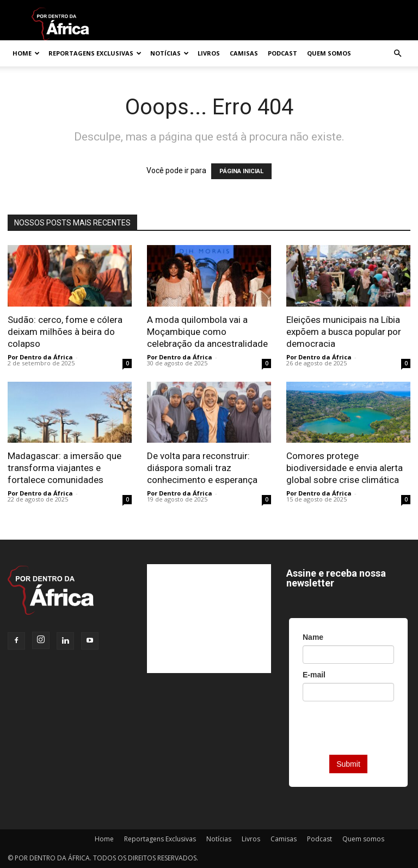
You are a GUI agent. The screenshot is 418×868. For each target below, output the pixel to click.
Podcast (282, 53)
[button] (397, 54)
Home (26, 53)
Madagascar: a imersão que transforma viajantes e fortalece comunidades (64, 468)
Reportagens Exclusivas (95, 53)
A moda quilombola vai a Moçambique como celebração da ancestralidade (207, 332)
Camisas (244, 53)
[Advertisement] (209, 619)
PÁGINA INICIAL (241, 171)
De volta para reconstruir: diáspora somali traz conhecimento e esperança (202, 468)
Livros (209, 53)
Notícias (170, 53)
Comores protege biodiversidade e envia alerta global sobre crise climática (345, 468)
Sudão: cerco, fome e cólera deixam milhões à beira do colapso (65, 332)
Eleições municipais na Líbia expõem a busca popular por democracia (344, 332)
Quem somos (329, 53)
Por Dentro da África (40, 357)
